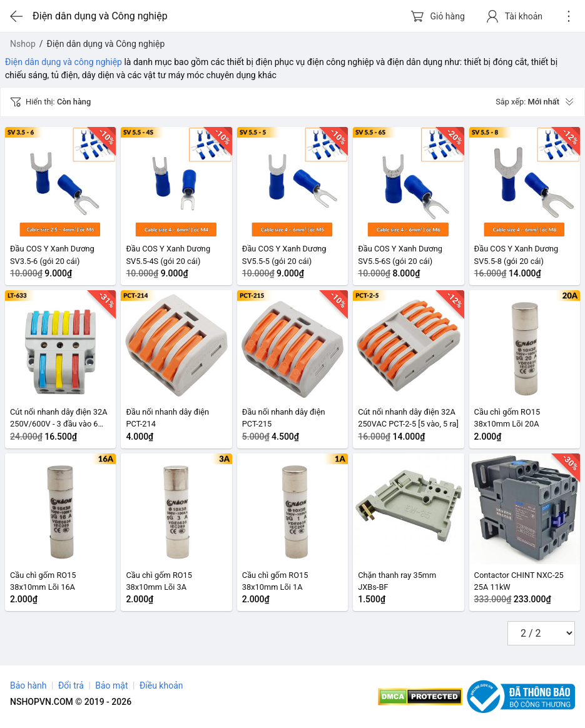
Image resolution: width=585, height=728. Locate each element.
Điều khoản (161, 685)
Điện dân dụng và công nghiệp (64, 62)
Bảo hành (28, 685)
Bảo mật (111, 685)
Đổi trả (71, 685)
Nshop (23, 44)
